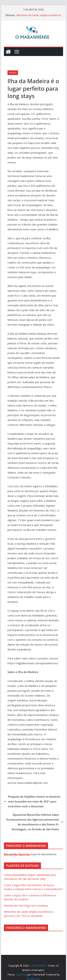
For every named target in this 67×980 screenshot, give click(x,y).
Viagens (13, 73)
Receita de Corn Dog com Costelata (26, 905)
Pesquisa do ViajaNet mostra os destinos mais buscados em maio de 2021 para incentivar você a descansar (32, 801)
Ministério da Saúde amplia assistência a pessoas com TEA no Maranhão (39, 17)
